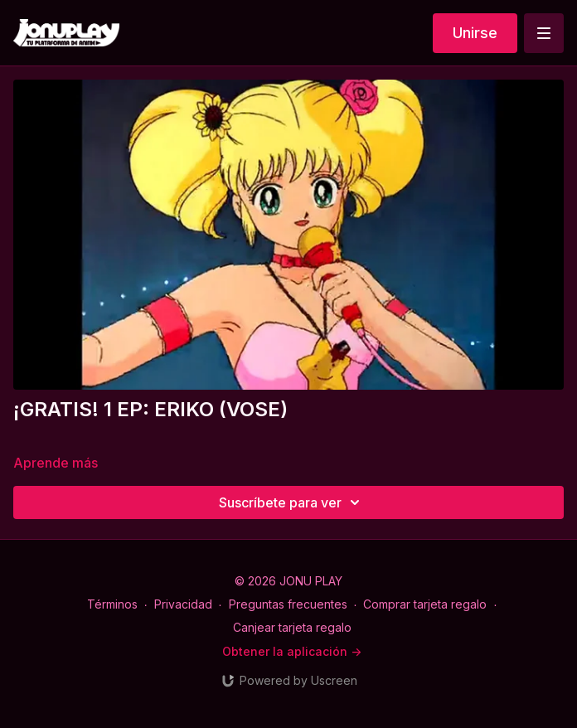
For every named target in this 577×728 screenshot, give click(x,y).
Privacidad (183, 604)
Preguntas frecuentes (288, 604)
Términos (112, 604)
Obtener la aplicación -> (292, 651)
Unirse (475, 33)
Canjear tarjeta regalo (292, 627)
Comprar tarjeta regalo (425, 604)
